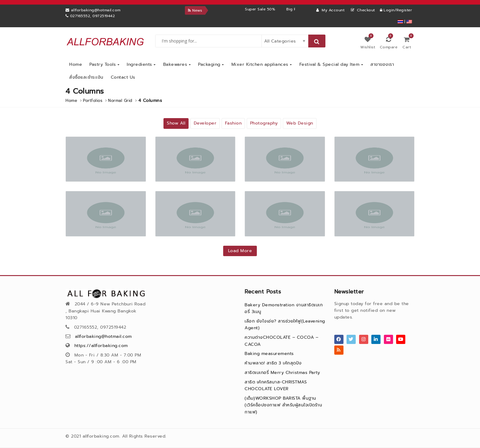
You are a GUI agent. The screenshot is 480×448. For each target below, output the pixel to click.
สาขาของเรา (382, 64)
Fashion (233, 123)
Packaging (211, 64)
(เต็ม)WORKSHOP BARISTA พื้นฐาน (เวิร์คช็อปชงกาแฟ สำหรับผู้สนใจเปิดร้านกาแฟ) (283, 405)
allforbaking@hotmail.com (103, 336)
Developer (205, 123)
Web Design (300, 123)
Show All (176, 123)
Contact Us (123, 77)
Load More (240, 251)
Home (76, 64)
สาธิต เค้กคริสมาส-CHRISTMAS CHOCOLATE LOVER (276, 385)
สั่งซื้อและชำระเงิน (86, 77)
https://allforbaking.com (101, 346)
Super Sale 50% (273, 9)
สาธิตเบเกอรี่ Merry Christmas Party (282, 373)
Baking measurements (269, 354)
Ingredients (141, 64)
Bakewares (177, 64)
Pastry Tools (104, 64)
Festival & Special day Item (331, 64)
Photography (264, 123)
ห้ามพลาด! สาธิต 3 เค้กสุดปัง (273, 363)
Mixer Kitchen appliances (262, 64)
